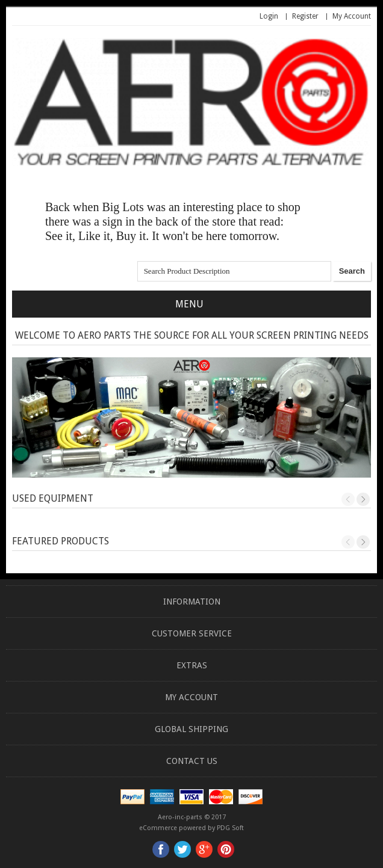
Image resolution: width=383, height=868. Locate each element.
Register (305, 16)
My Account (352, 16)
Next (363, 499)
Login (269, 16)
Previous (348, 499)
